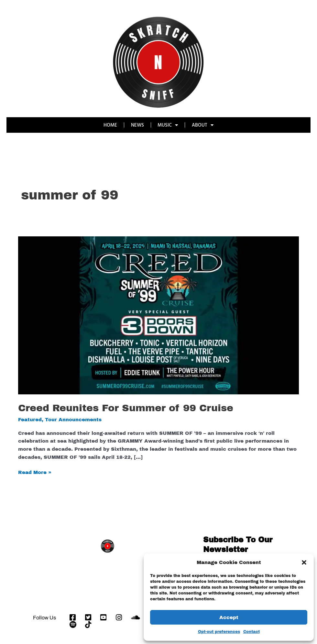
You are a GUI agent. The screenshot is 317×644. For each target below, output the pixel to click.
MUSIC (168, 125)
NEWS (137, 125)
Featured (30, 420)
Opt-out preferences (219, 632)
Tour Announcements (73, 420)
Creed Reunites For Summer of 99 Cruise (126, 408)
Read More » (35, 472)
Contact (251, 632)
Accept (229, 617)
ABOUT (203, 125)
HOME (110, 125)
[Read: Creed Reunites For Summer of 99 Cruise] (158, 315)
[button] (304, 562)
